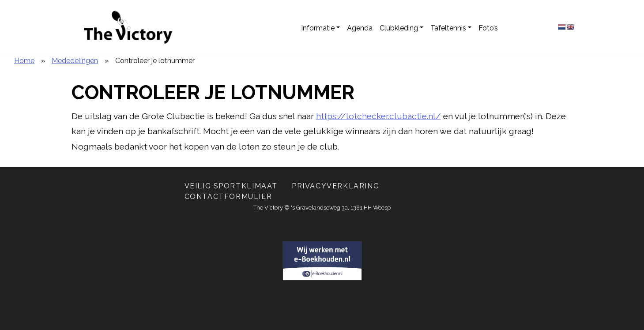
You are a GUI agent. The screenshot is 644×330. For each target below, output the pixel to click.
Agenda (360, 28)
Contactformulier (228, 197)
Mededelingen (75, 61)
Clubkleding (399, 28)
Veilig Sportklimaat (231, 186)
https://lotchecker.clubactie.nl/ (378, 116)
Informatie (318, 28)
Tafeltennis (448, 28)
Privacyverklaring (335, 186)
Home (24, 61)
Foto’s (488, 28)
